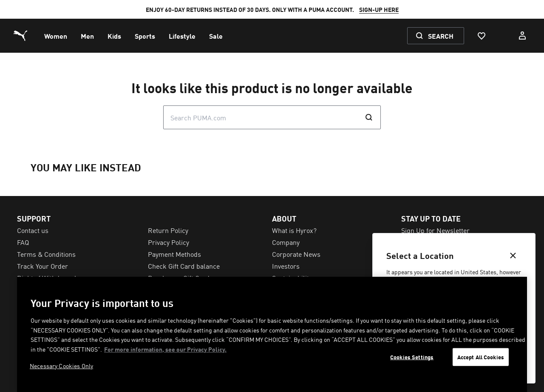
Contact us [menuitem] (33, 230)
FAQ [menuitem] (23, 242)
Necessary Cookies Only (61, 366)
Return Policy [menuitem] (168, 230)
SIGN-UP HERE (379, 9)
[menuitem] (56, 36)
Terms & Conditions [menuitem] (46, 254)
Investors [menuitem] (286, 266)
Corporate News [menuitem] (296, 254)
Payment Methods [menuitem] (174, 254)
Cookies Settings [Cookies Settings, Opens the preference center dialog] (412, 357)
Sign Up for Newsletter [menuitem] (435, 230)
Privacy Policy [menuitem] (169, 242)
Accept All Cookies (481, 357)
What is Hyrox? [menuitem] (294, 230)
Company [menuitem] (286, 242)
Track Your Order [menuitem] (42, 266)
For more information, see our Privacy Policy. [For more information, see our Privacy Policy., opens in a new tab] (165, 349)
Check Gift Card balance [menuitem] (184, 266)
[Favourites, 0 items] (481, 36)
